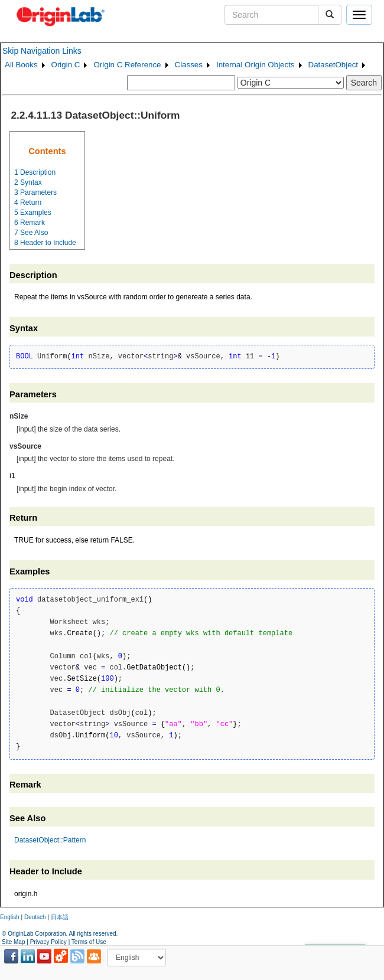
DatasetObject (333, 65)
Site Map (13, 942)
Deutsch (35, 917)
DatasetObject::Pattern (50, 840)
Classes (189, 65)
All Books (21, 65)
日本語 (60, 917)
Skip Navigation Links (42, 51)
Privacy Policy (48, 942)
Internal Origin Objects (256, 65)
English (10, 917)
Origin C (66, 65)
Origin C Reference (127, 65)
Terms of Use (89, 942)
